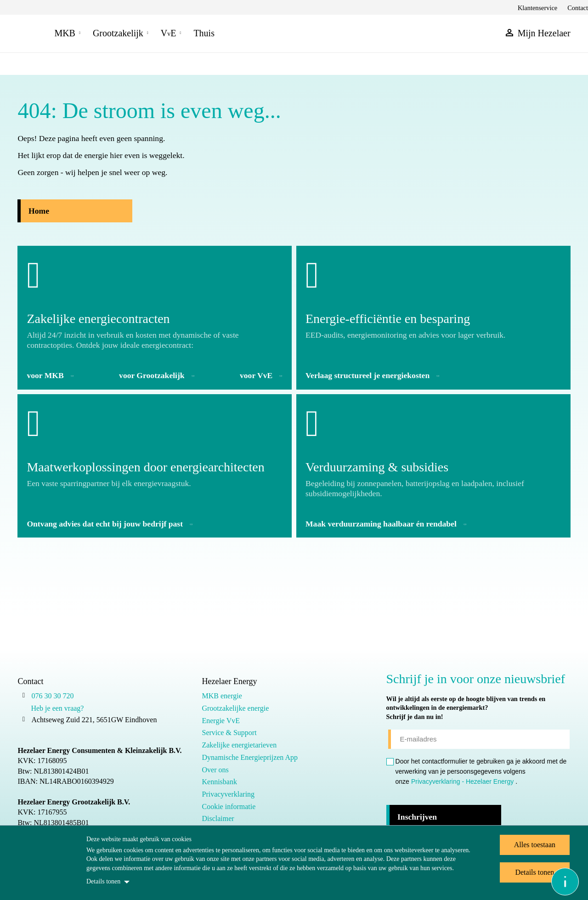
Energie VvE (221, 721)
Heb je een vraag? (57, 708)
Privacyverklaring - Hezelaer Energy (462, 781)
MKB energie (222, 696)
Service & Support (229, 733)
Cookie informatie (229, 807)
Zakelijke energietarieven (239, 745)
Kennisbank (219, 782)
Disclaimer (218, 818)
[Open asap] (565, 882)
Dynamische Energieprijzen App (250, 757)
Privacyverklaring (228, 794)
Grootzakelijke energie (235, 708)
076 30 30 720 (52, 696)
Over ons (215, 770)
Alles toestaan (535, 845)
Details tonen (103, 881)
